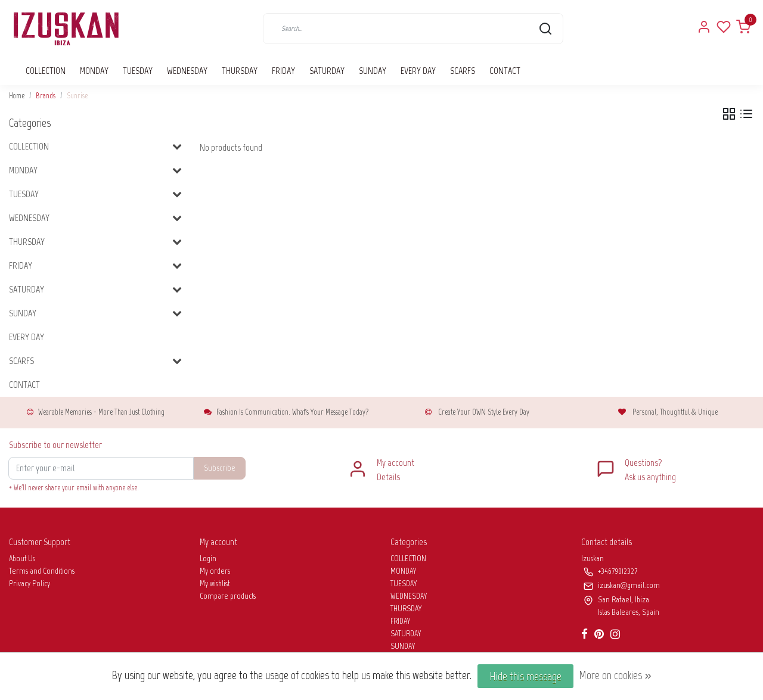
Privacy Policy (30, 584)
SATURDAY (327, 71)
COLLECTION (46, 71)
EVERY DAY (418, 71)
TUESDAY (138, 71)
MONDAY (94, 71)
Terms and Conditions (42, 571)
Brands (46, 96)
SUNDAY (373, 71)
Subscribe (220, 468)
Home (17, 96)
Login (208, 559)
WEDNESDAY (187, 71)
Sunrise (77, 96)
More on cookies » (615, 675)
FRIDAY (283, 71)
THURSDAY (240, 71)
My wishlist (215, 584)
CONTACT (505, 71)
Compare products (228, 596)
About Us (22, 559)
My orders (215, 571)
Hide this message (525, 676)
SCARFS (463, 71)
